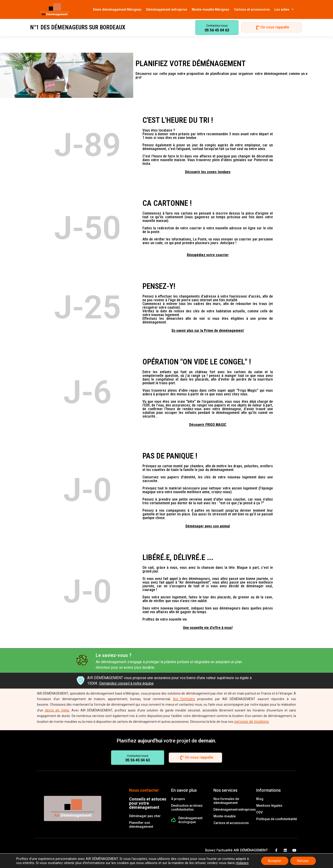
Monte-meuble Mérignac (211, 9)
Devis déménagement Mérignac (117, 9)
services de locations (251, 722)
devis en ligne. (57, 710)
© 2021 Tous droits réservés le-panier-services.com (75, 858)
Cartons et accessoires (252, 9)
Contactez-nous (217, 26)
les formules (184, 699)
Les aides (284, 9)
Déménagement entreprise (167, 9)
